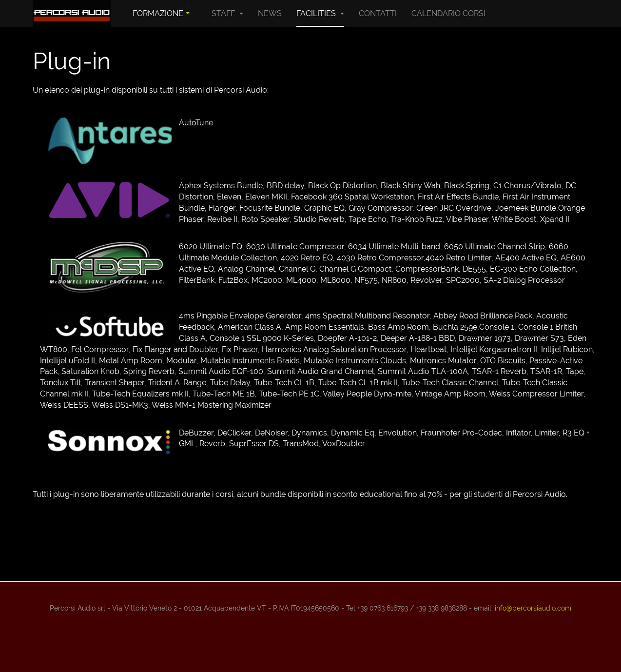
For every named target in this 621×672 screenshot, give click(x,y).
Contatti (378, 13)
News (270, 13)
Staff (227, 13)
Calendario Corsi (448, 13)
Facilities (320, 13)
